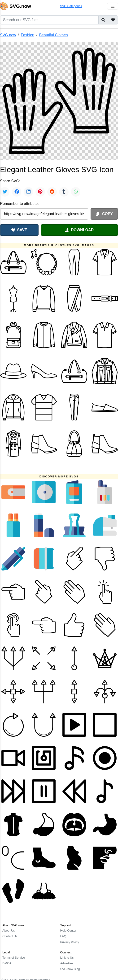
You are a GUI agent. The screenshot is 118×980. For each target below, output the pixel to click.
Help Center (68, 931)
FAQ (63, 936)
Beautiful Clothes (53, 35)
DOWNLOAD (79, 230)
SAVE (19, 230)
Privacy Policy (70, 942)
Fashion (28, 35)
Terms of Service (14, 958)
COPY (104, 214)
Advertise (67, 963)
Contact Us (10, 936)
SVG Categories (71, 6)
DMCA (7, 963)
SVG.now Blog (70, 969)
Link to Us (67, 958)
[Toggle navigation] (113, 6)
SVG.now (8, 35)
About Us (9, 931)
